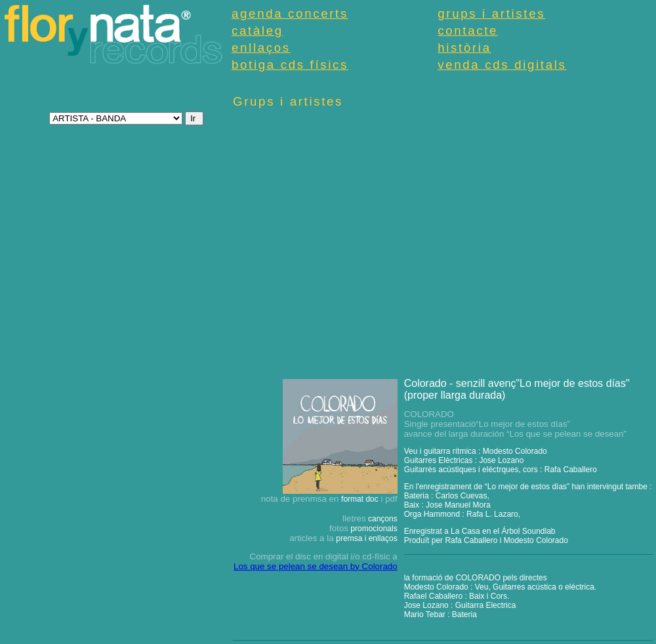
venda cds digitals (502, 65)
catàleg (257, 30)
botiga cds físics (290, 65)
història (464, 48)
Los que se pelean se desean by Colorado (316, 566)
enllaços (261, 48)
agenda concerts (290, 13)
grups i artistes (491, 13)
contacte (468, 30)
